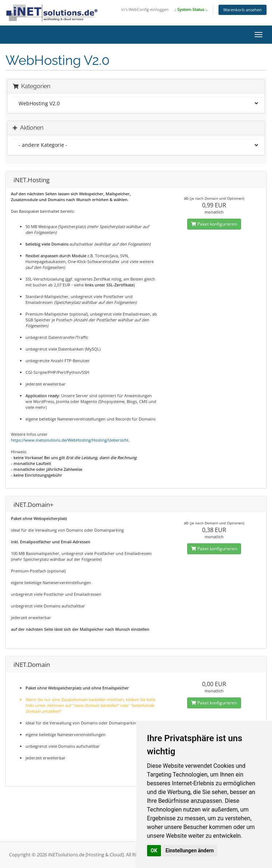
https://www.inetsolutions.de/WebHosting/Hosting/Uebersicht (70, 440)
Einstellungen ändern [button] (190, 851)
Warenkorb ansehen (243, 10)
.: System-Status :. (191, 9)
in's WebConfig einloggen (145, 9)
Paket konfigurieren (214, 224)
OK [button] (154, 851)
